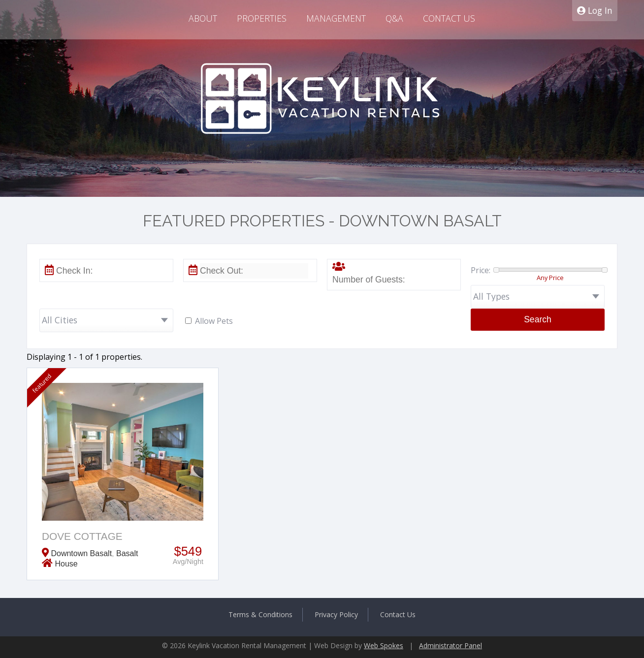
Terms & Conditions (260, 614)
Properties (262, 18)
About (203, 18)
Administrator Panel (451, 645)
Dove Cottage (82, 536)
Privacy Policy (336, 614)
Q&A (394, 18)
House (66, 564)
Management (336, 18)
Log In (595, 10)
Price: (481, 270)
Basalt (127, 553)
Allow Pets (214, 321)
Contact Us (449, 18)
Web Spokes (384, 645)
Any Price (550, 278)
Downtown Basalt (81, 553)
